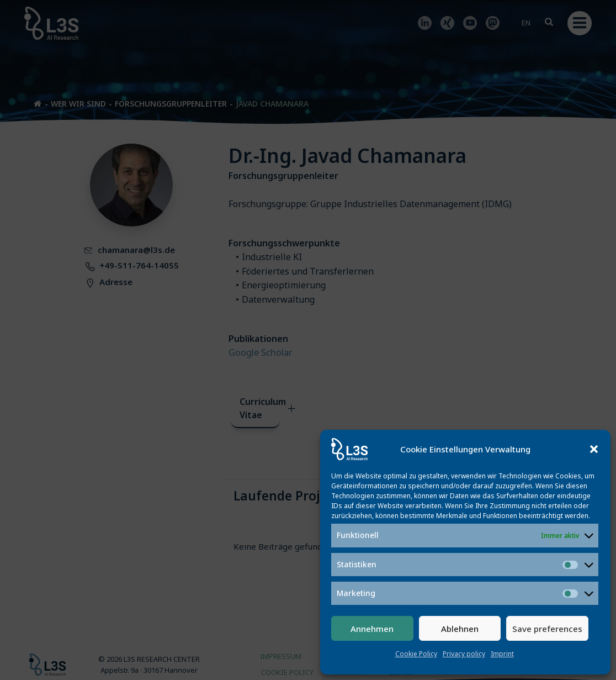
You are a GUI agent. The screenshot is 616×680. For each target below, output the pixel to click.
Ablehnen (460, 629)
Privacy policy (464, 654)
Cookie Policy (416, 654)
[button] (594, 449)
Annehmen (372, 629)
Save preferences (547, 629)
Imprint (502, 654)
